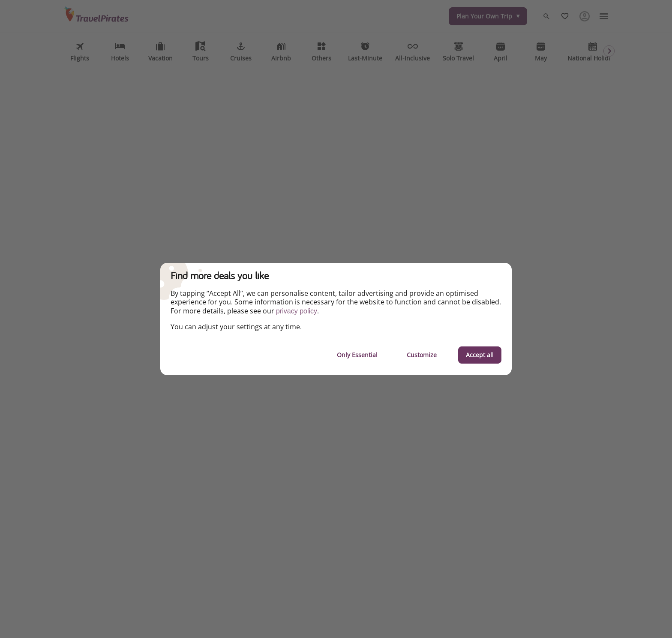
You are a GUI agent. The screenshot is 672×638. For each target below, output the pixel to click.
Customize (422, 355)
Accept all (480, 355)
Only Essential (357, 355)
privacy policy (297, 311)
